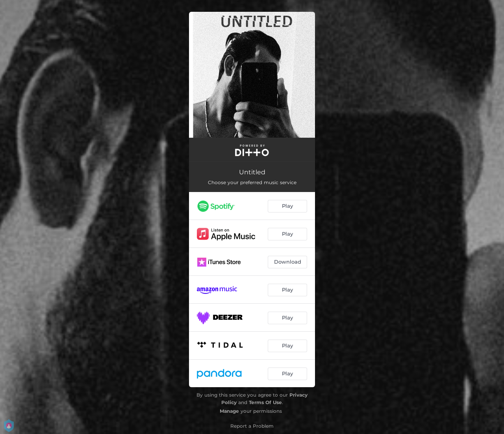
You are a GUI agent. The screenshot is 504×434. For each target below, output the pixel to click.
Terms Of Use (265, 402)
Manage (229, 411)
